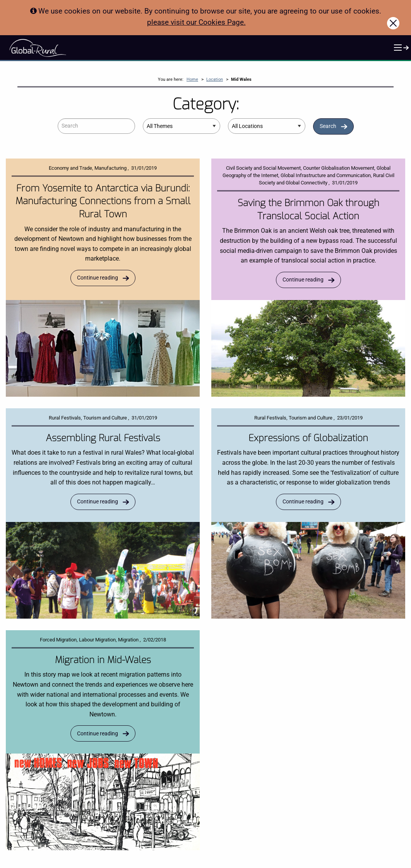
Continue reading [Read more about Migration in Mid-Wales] (98, 734)
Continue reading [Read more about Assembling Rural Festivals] (98, 502)
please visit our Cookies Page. (196, 22)
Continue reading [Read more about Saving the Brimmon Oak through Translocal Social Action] (303, 280)
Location (215, 79)
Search (328, 126)
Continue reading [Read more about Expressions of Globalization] (303, 502)
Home (192, 79)
